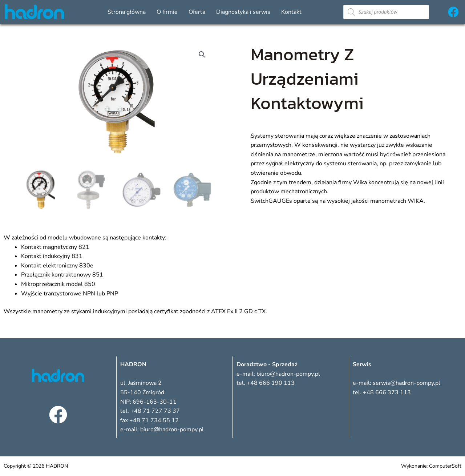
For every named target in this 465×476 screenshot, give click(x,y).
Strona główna (127, 12)
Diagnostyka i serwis (243, 12)
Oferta (197, 12)
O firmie (167, 12)
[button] (202, 55)
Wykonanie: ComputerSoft (431, 466)
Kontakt (291, 12)
